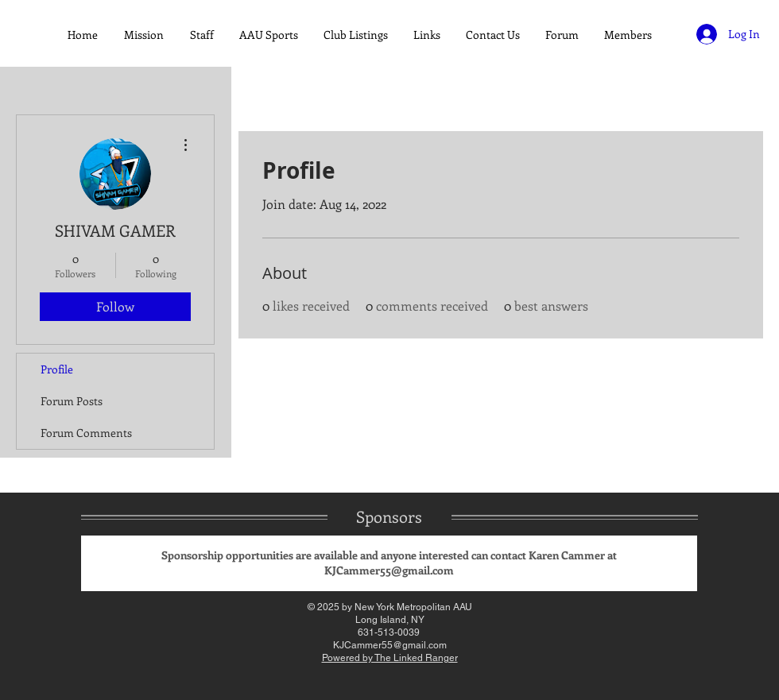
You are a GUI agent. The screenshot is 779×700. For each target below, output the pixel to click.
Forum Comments (86, 433)
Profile (57, 369)
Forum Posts (72, 401)
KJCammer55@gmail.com (389, 570)
